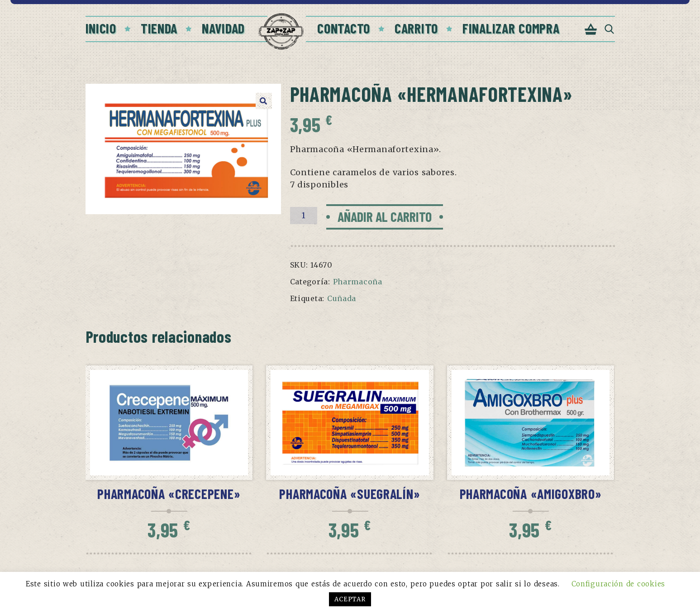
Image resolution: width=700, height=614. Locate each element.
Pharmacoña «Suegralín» (350, 494)
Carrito (416, 28)
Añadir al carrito (385, 216)
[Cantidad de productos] (304, 216)
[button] (264, 101)
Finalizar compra (511, 28)
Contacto (344, 28)
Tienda (159, 28)
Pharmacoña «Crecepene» (169, 494)
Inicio (101, 28)
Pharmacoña (358, 282)
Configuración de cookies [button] (618, 584)
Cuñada (342, 298)
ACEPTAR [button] (350, 599)
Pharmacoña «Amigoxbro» (531, 494)
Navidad (223, 28)
